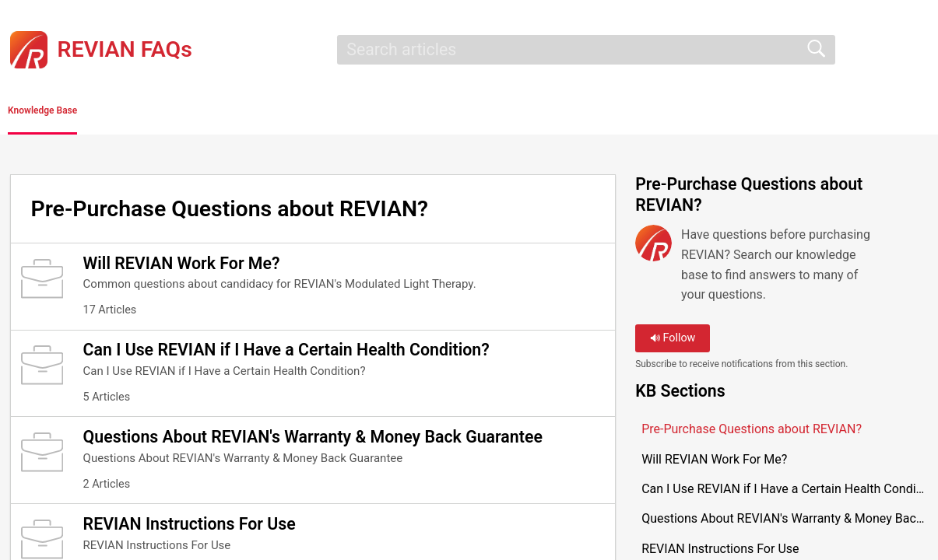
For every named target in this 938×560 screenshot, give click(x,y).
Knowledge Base (84, 113)
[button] (189, 114)
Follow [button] (673, 343)
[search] (586, 50)
